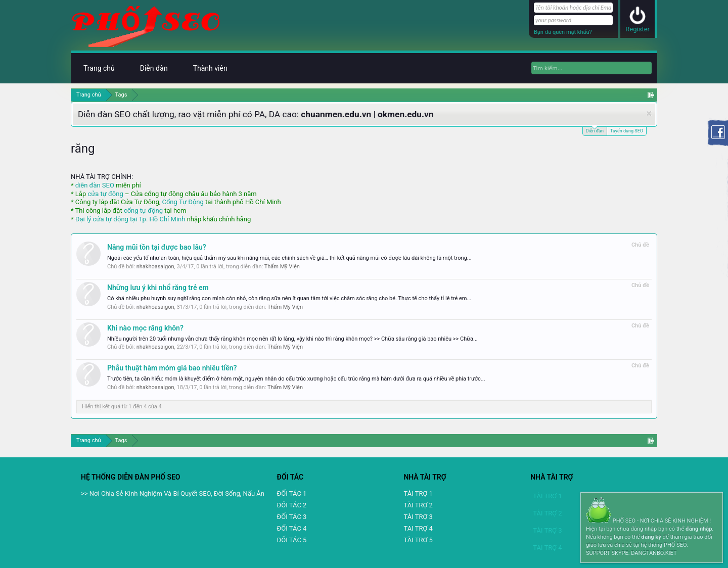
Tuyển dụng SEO (627, 131)
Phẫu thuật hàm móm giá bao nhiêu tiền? (172, 368)
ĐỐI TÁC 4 (292, 528)
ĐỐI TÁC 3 (292, 517)
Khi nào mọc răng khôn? (145, 328)
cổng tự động (143, 210)
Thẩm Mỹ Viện (282, 267)
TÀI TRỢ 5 (418, 540)
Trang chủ (99, 68)
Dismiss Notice (649, 113)
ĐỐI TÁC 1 (292, 493)
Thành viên (210, 68)
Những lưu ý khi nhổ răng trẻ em (158, 288)
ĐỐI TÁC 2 (292, 505)
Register (638, 29)
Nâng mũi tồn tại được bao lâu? (157, 247)
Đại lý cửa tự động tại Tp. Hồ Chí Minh (130, 219)
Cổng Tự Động (183, 202)
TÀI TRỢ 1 (418, 493)
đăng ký (651, 537)
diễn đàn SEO (95, 185)
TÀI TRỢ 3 (418, 517)
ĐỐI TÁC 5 (292, 540)
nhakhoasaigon (155, 267)
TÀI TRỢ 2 (418, 505)
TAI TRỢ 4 (418, 528)
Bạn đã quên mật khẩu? (563, 32)
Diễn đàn (595, 130)
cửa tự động (105, 194)
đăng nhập (699, 529)
